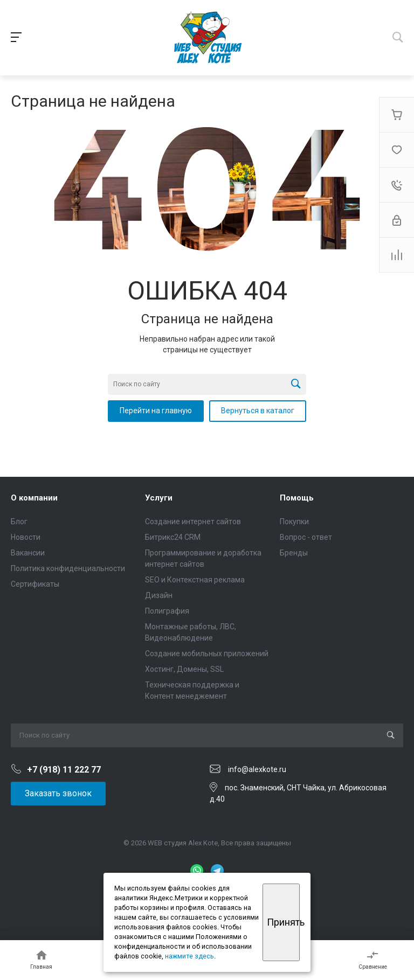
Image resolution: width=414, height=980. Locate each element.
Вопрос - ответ (306, 537)
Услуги (159, 498)
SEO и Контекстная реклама (195, 580)
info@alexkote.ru (257, 769)
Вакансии (28, 553)
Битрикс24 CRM (173, 537)
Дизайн (159, 595)
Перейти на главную (156, 411)
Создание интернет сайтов (193, 522)
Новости (26, 537)
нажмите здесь (189, 956)
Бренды (294, 553)
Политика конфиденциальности (68, 568)
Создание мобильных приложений (207, 654)
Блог (19, 522)
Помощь (297, 498)
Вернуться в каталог (258, 411)
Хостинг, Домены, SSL (184, 669)
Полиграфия (167, 611)
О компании (34, 498)
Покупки (294, 522)
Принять (283, 922)
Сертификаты (35, 584)
